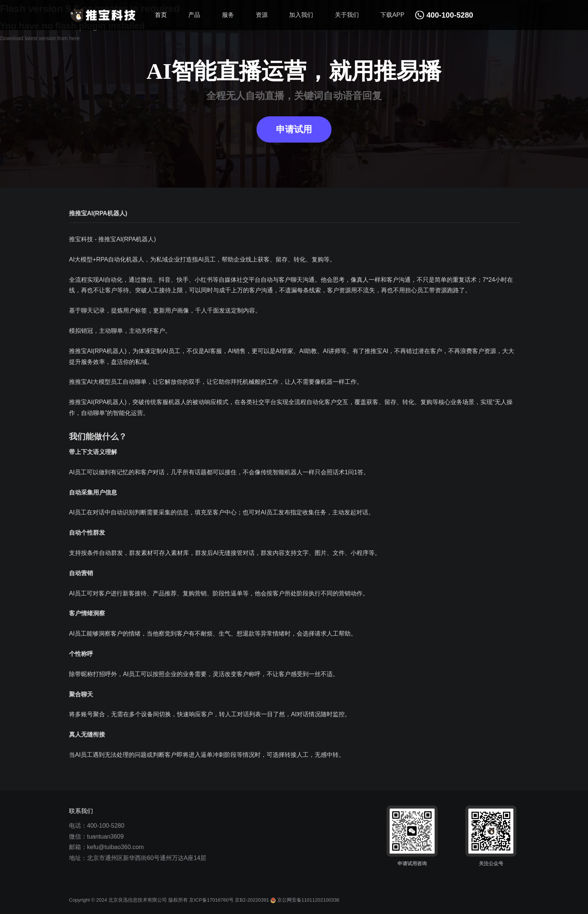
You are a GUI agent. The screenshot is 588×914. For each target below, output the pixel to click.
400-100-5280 (106, 826)
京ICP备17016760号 (211, 900)
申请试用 (294, 129)
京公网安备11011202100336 (305, 900)
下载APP (392, 15)
